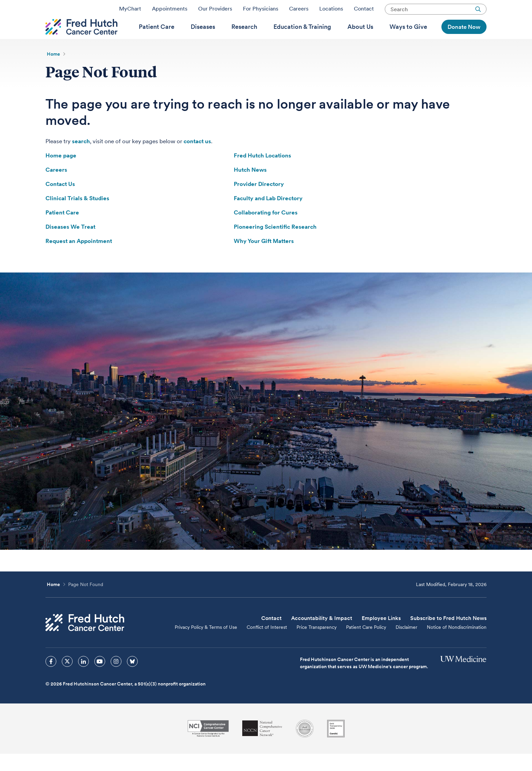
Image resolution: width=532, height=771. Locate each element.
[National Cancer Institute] (208, 746)
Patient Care (62, 230)
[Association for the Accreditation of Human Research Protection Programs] (305, 746)
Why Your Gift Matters (264, 258)
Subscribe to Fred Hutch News (448, 635)
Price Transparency (317, 644)
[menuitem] (157, 38)
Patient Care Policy (366, 644)
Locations (331, 11)
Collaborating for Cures (266, 230)
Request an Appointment (79, 258)
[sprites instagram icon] (116, 679)
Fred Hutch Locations (262, 173)
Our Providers (215, 11)
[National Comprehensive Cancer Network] (262, 746)
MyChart (130, 11)
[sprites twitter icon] (67, 679)
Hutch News (250, 187)
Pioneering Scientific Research (275, 244)
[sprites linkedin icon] (83, 679)
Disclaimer (406, 644)
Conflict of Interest (267, 644)
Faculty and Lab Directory (268, 215)
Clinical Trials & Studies (77, 215)
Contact (364, 11)
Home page (61, 173)
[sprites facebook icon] (51, 679)
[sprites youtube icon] (100, 679)
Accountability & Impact (322, 635)
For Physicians (261, 11)
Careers (299, 11)
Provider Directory (259, 201)
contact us (197, 158)
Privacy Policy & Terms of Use (206, 644)
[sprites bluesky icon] (132, 679)
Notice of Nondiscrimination (457, 644)
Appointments (170, 11)
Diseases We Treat (70, 244)
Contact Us (60, 201)
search (81, 158)
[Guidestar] (336, 746)
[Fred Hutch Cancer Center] (85, 640)
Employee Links (381, 635)
